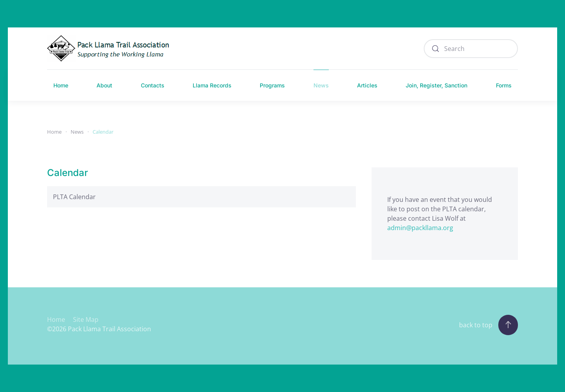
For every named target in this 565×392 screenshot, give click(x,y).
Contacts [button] (153, 85)
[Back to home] (110, 48)
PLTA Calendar (74, 197)
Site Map (86, 319)
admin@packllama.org (420, 228)
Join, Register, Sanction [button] (437, 85)
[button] (508, 325)
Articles (367, 85)
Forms (504, 85)
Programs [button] (272, 85)
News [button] (321, 85)
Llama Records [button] (212, 85)
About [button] (104, 85)
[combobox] (471, 49)
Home (61, 85)
